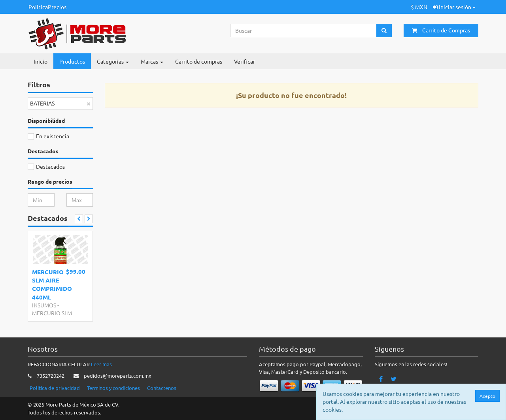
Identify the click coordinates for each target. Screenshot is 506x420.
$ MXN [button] (419, 7)
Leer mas (101, 364)
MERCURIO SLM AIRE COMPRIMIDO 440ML (52, 284)
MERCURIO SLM (52, 313)
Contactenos (162, 388)
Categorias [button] (113, 61)
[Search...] (304, 30)
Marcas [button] (152, 61)
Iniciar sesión (454, 7)
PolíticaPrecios (47, 7)
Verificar (245, 61)
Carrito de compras (199, 61)
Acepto (488, 396)
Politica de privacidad (55, 388)
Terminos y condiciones (113, 388)
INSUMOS (44, 305)
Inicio (41, 61)
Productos (72, 61)
